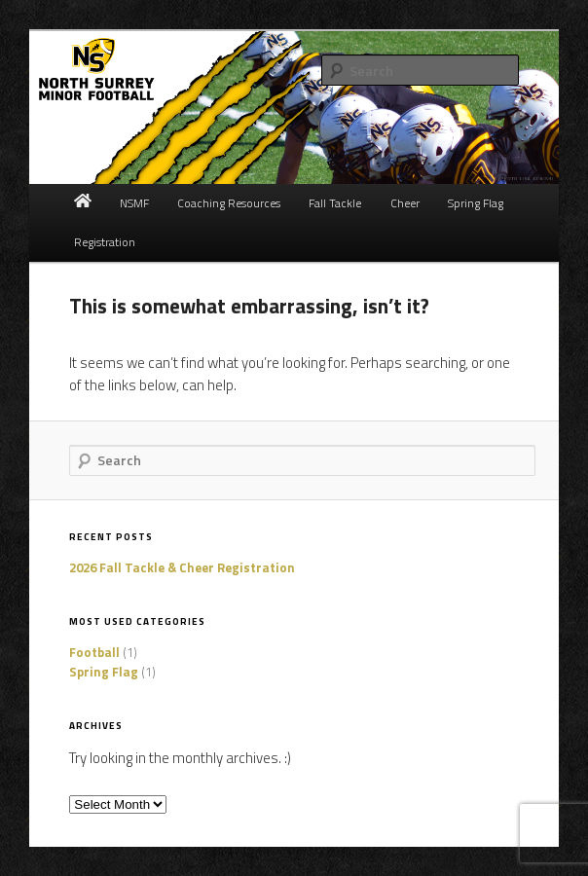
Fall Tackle (335, 203)
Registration (105, 242)
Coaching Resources (229, 203)
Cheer (405, 203)
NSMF (134, 203)
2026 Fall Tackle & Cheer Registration (182, 567)
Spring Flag (476, 203)
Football (94, 652)
